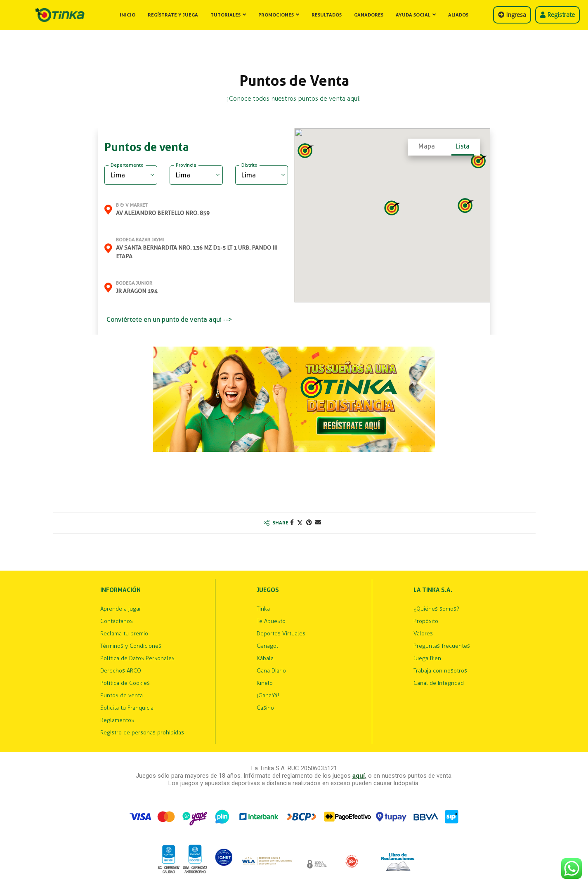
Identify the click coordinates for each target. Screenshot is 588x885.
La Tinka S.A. (433, 590)
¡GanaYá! (268, 696)
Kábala (265, 658)
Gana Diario (271, 671)
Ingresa (512, 15)
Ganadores (369, 15)
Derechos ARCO (121, 671)
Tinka (263, 609)
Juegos (268, 590)
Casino (265, 708)
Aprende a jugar (121, 609)
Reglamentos (117, 720)
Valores (423, 634)
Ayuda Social (413, 15)
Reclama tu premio (124, 634)
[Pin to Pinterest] (309, 523)
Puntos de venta (122, 696)
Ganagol (267, 646)
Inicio (128, 15)
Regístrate (557, 15)
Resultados (327, 15)
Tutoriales (226, 15)
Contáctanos (117, 621)
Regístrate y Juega (173, 15)
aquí (359, 776)
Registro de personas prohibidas (142, 733)
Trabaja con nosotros (440, 671)
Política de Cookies (125, 683)
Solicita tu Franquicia (127, 708)
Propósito (426, 621)
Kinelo (265, 683)
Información (120, 590)
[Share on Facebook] (292, 523)
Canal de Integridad (439, 683)
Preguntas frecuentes (442, 646)
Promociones (276, 15)
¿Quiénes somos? (436, 609)
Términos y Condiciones (131, 646)
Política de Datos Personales (137, 658)
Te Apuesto (271, 621)
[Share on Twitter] (300, 523)
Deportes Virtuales (281, 634)
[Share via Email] (318, 523)
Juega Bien (427, 658)
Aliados (458, 15)
